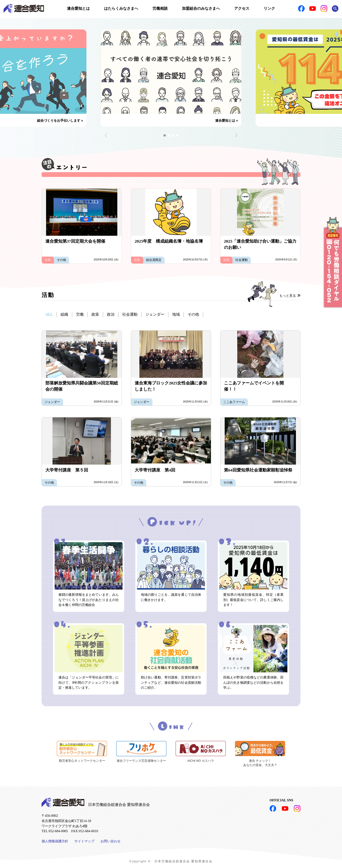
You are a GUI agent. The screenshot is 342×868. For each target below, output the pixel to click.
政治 (111, 314)
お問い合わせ (110, 841)
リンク (269, 8)
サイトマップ (84, 841)
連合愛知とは (78, 8)
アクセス (242, 8)
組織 (64, 314)
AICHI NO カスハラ (201, 761)
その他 (193, 314)
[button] (165, 135)
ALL (49, 314)
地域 (176, 314)
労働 (80, 314)
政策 (95, 314)
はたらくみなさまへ (121, 8)
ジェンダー (155, 314)
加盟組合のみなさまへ (201, 8)
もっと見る (290, 295)
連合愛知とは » (227, 120)
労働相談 (160, 8)
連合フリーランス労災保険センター (141, 761)
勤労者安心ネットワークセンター (82, 761)
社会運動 (130, 314)
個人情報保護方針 (55, 841)
